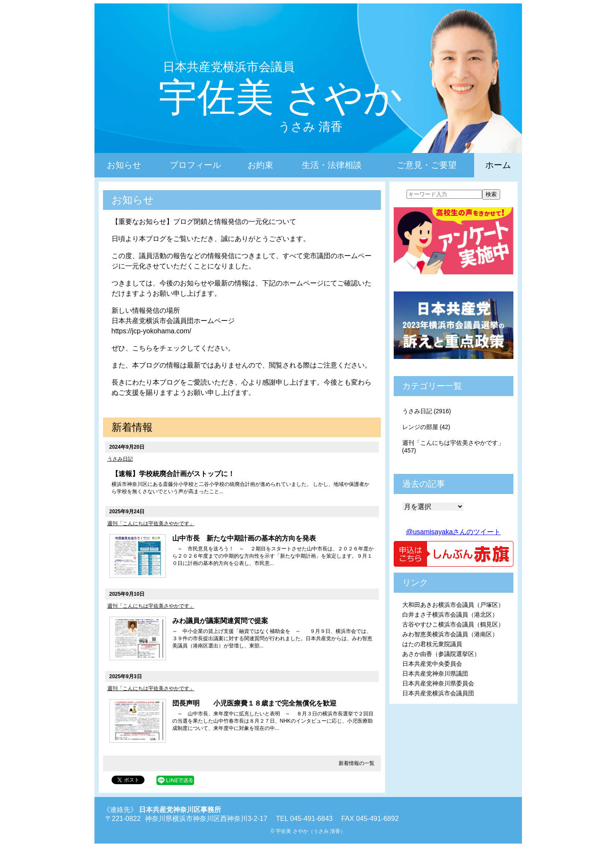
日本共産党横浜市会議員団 (438, 693)
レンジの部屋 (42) (426, 427)
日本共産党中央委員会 (432, 664)
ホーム (498, 165)
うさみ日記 (120, 459)
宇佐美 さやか (281, 97)
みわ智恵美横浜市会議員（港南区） (450, 634)
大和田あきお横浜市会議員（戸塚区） (453, 605)
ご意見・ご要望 (427, 165)
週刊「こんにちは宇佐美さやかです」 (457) (453, 447)
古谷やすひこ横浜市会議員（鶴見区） (453, 624)
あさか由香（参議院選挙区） (441, 654)
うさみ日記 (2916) (427, 411)
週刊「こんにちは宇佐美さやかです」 (151, 523)
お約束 (260, 165)
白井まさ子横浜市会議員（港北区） (450, 615)
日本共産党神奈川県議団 (435, 673)
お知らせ (124, 165)
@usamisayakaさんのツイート (454, 532)
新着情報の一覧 (357, 763)
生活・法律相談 (332, 165)
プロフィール (195, 165)
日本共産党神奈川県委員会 (438, 683)
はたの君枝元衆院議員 (432, 644)
